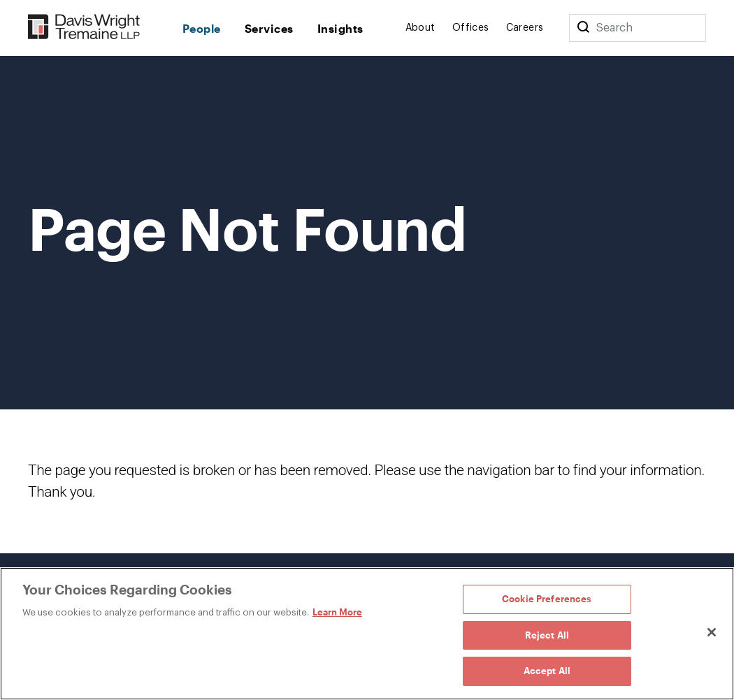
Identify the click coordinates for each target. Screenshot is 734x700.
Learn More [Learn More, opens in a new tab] (337, 612)
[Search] (583, 28)
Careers (525, 28)
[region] (367, 634)
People (202, 28)
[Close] (712, 632)
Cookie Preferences (547, 599)
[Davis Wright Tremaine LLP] (84, 28)
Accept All (547, 671)
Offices (471, 28)
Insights (340, 28)
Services (269, 28)
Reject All (547, 635)
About (420, 28)
